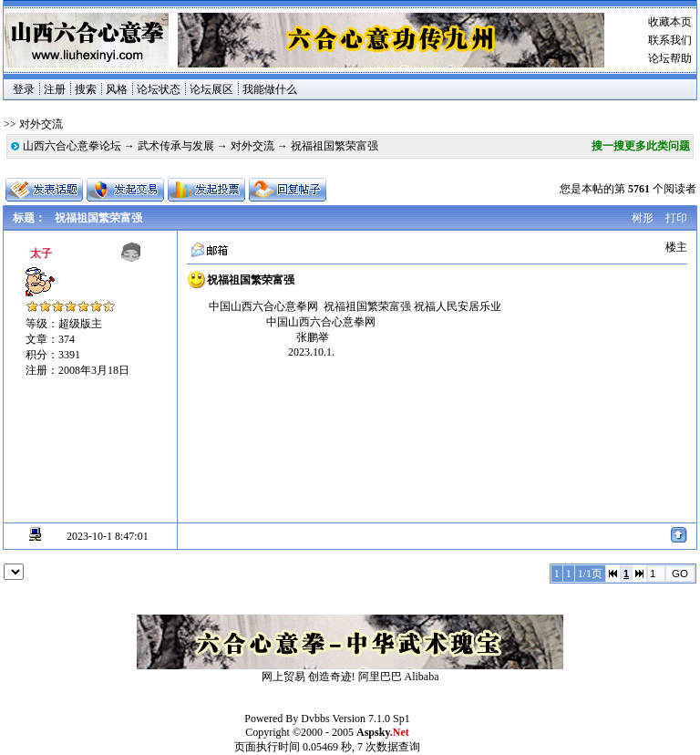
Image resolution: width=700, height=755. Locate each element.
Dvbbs (315, 719)
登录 (24, 89)
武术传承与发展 (176, 146)
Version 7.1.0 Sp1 (371, 719)
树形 (643, 218)
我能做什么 (270, 89)
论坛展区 (211, 89)
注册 (55, 89)
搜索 (86, 89)
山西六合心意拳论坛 (72, 146)
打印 (676, 218)
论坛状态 (159, 89)
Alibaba (422, 677)
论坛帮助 (670, 58)
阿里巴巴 (380, 677)
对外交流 (252, 146)
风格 (117, 89)
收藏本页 (670, 22)
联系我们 (670, 40)
